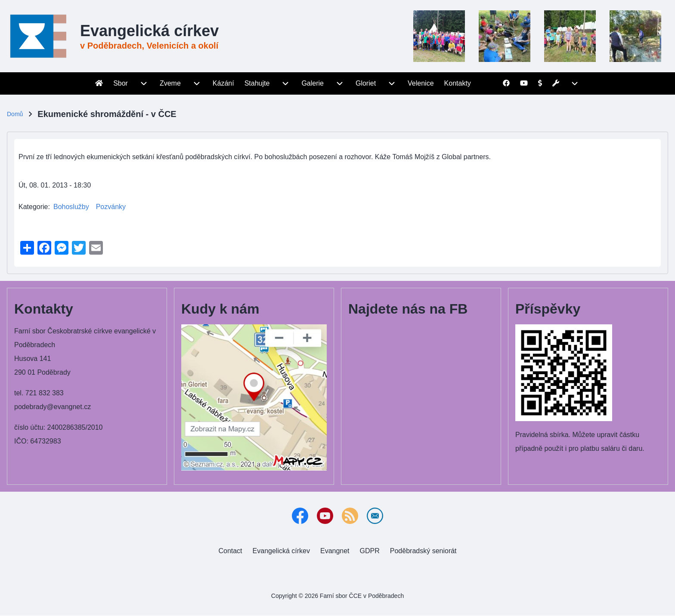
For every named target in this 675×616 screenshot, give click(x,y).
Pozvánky (111, 207)
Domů (15, 114)
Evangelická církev (149, 31)
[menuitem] (99, 83)
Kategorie (33, 207)
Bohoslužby (71, 207)
